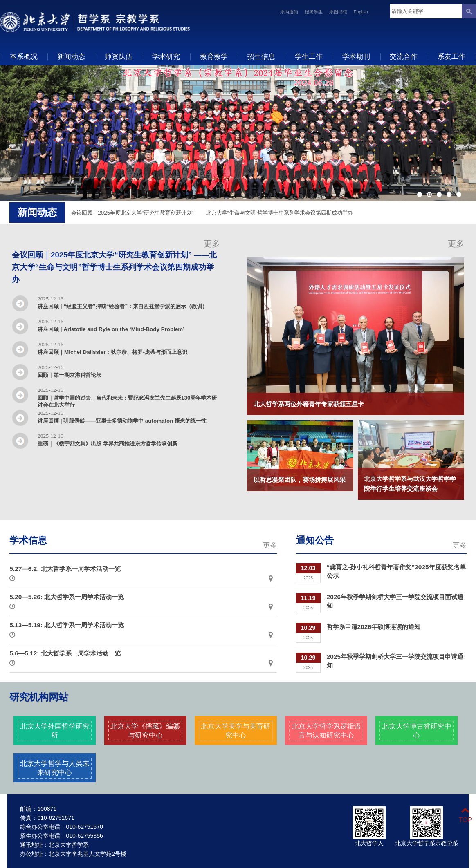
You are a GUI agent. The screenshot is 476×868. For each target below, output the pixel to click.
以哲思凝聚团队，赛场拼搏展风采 (300, 480)
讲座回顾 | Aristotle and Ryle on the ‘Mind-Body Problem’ (111, 329)
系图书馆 (338, 12)
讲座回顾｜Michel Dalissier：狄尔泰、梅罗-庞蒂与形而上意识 (112, 352)
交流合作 (404, 56)
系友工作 (451, 56)
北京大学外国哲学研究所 (55, 731)
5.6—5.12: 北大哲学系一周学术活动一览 (65, 653)
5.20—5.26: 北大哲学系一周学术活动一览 (67, 597)
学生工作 (309, 56)
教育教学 (214, 56)
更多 (212, 244)
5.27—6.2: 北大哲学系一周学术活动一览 (65, 569)
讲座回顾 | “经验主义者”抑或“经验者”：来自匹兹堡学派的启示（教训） (122, 306)
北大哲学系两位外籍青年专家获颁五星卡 (309, 404)
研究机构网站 (39, 697)
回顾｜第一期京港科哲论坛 (70, 375)
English (361, 12)
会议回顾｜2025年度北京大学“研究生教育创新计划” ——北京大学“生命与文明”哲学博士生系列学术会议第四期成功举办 (212, 213)
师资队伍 (119, 56)
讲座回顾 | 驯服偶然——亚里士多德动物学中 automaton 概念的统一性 (122, 421)
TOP (465, 815)
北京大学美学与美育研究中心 (236, 731)
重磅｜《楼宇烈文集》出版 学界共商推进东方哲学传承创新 (108, 444)
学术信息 (28, 540)
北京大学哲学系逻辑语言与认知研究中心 (326, 731)
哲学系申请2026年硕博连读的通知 (374, 627)
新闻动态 (71, 56)
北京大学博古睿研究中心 (417, 731)
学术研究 (166, 56)
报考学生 (314, 12)
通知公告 (315, 540)
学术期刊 (356, 56)
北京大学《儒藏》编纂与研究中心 (145, 731)
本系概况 (24, 56)
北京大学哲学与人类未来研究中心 (55, 768)
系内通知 (289, 12)
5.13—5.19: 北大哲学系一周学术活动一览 (67, 625)
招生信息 (261, 56)
